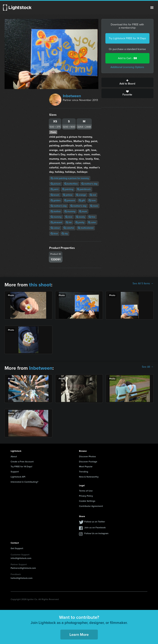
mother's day (89, 184)
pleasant (56, 222)
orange (81, 195)
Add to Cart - (127, 58)
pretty (80, 222)
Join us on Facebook (95, 528)
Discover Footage (88, 462)
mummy (70, 211)
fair (69, 222)
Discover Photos (87, 456)
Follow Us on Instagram (96, 533)
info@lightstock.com (21, 558)
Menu (152, 8)
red (93, 195)
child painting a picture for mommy (70, 178)
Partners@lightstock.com (23, 568)
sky (65, 234)
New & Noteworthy (89, 477)
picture (56, 184)
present (70, 200)
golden (56, 200)
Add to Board (127, 82)
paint (55, 189)
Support (15, 472)
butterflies (71, 184)
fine (92, 217)
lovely (81, 217)
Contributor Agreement (91, 506)
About (14, 456)
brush (55, 195)
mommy (56, 217)
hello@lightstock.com (22, 578)
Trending (84, 472)
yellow (68, 195)
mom (94, 206)
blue (54, 234)
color (92, 222)
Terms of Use (86, 491)
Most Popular (86, 467)
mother (56, 211)
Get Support (17, 548)
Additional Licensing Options (127, 67)
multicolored (86, 228)
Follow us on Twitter (95, 522)
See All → (148, 367)
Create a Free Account (22, 462)
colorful (69, 228)
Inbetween (72, 96)
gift (82, 200)
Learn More (79, 635)
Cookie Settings (87, 501)
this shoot (40, 285)
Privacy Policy (86, 496)
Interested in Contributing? (24, 482)
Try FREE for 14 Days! (21, 467)
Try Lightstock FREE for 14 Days (127, 38)
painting (68, 189)
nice (69, 217)
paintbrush (84, 189)
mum (83, 211)
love (92, 200)
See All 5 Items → (143, 284)
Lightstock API (18, 477)
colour (55, 228)
